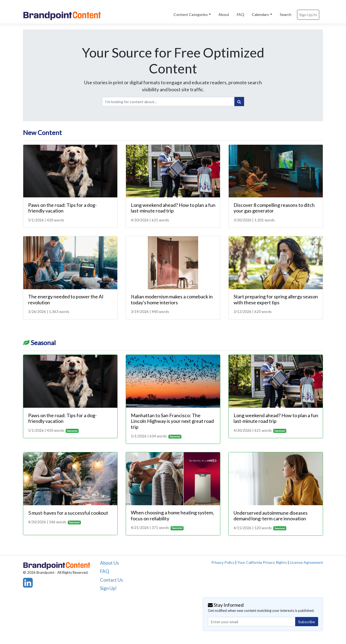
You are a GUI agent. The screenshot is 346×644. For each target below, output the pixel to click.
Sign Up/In (308, 15)
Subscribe (307, 622)
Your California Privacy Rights (262, 562)
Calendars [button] (260, 14)
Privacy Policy (223, 562)
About (224, 14)
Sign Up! (108, 588)
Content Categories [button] (191, 14)
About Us (109, 563)
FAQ (241, 14)
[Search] (239, 102)
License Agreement (306, 562)
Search (286, 14)
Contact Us (112, 580)
